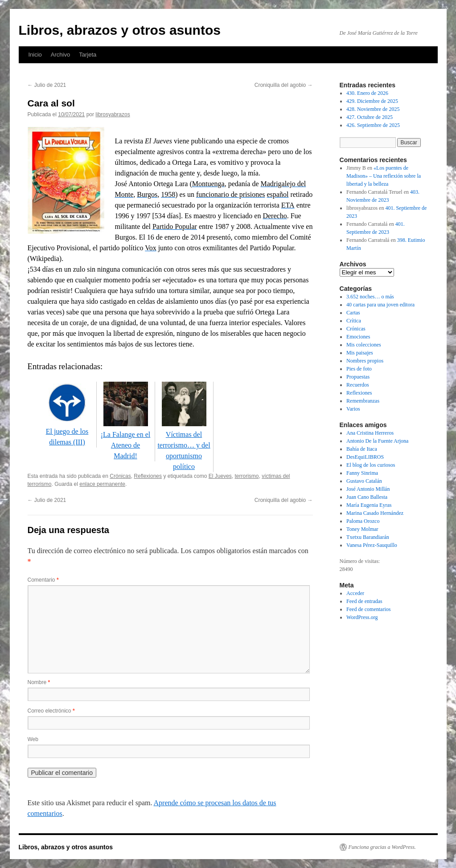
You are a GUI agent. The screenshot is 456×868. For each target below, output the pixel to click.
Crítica (354, 321)
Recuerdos (358, 385)
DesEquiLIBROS (365, 457)
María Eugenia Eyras (369, 505)
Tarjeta (88, 55)
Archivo (60, 55)
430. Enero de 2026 (367, 93)
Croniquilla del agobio (284, 85)
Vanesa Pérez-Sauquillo (372, 545)
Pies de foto (359, 369)
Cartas (353, 313)
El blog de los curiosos (371, 465)
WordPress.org (362, 617)
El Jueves (220, 476)
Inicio (35, 55)
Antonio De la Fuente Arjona (377, 441)
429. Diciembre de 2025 (372, 101)
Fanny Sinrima (362, 473)
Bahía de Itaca (362, 449)
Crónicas (120, 476)
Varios (353, 409)
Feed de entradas (364, 601)
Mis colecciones (364, 345)
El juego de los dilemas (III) (67, 431)
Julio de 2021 (47, 85)
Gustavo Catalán (364, 481)
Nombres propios (365, 361)
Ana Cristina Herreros (370, 433)
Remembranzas (363, 401)
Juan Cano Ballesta (367, 497)
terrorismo (246, 476)
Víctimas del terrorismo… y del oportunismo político (184, 445)
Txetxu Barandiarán (368, 537)
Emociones (358, 337)
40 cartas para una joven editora (380, 305)
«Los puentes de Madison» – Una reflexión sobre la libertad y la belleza (384, 176)
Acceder (355, 593)
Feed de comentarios (368, 609)
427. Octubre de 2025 (370, 117)
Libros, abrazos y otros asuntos (120, 30)
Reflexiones (148, 476)
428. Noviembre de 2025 (373, 109)
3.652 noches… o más (370, 297)
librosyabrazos (113, 114)
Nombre (39, 682)
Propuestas (358, 377)
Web (33, 739)
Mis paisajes (360, 353)
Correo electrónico (51, 711)
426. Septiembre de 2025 (373, 125)
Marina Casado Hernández (375, 513)
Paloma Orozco (363, 521)
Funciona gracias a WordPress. (382, 847)
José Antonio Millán (368, 489)
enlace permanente (102, 484)
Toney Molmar (362, 529)
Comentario (43, 580)
